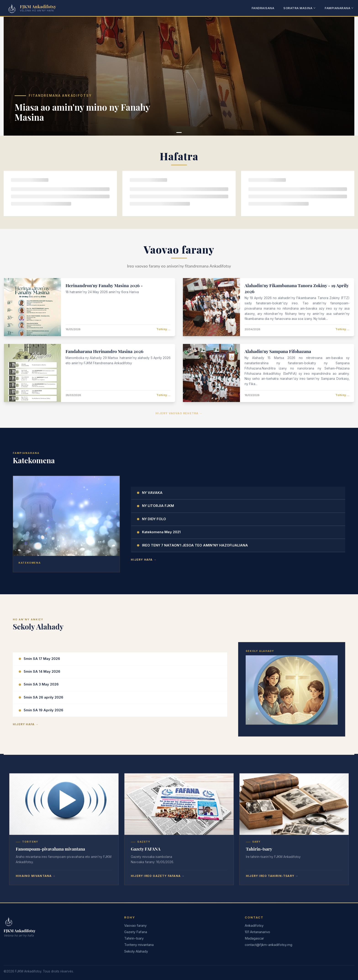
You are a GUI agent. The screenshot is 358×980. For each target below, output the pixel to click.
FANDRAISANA (263, 8)
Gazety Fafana (136, 932)
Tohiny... (163, 328)
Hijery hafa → (144, 559)
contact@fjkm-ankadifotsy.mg (268, 945)
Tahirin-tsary (134, 938)
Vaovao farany (135, 926)
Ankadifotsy (254, 926)
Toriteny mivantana (139, 945)
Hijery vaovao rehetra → (179, 412)
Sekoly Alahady (136, 951)
